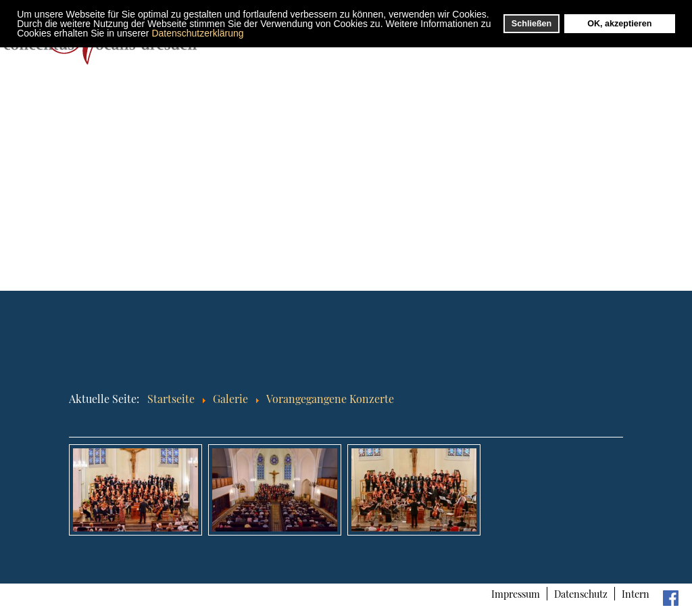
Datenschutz (581, 594)
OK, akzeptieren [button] (619, 24)
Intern (636, 594)
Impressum (516, 594)
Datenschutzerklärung (197, 33)
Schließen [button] (532, 24)
